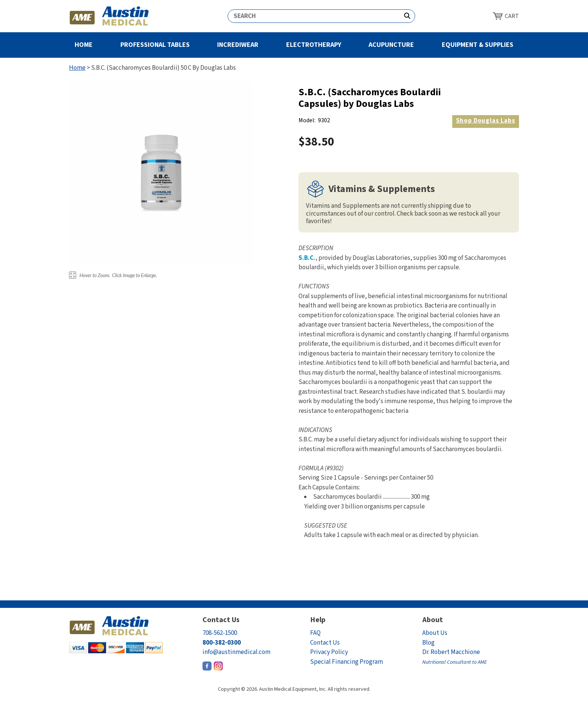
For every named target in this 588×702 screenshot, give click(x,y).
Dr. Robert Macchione (454, 657)
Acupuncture (391, 45)
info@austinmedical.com (236, 652)
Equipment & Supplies (478, 45)
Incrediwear (238, 45)
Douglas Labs (486, 121)
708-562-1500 (220, 633)
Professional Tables (155, 45)
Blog (428, 643)
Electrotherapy (314, 45)
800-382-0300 (222, 643)
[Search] (314, 16)
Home (84, 45)
